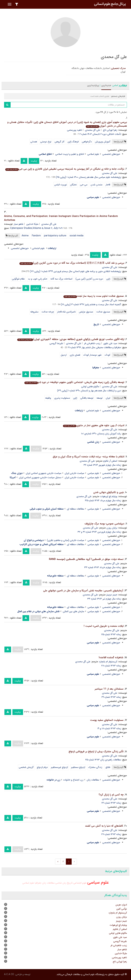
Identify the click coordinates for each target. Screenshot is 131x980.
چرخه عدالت (48, 312)
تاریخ (70, 883)
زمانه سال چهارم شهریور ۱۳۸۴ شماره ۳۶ (102, 465)
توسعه (100, 398)
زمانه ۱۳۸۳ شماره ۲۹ (111, 697)
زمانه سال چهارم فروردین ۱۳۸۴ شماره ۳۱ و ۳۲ (99, 532)
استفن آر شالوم (110, 461)
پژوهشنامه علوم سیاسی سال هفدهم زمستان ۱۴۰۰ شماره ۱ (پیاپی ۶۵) (88, 177)
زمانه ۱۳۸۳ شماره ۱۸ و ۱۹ (109, 728)
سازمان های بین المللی (74, 611)
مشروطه (34, 312)
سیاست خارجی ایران (74, 473)
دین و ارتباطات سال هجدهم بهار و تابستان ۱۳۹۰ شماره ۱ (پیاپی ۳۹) (89, 391)
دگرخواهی (87, 142)
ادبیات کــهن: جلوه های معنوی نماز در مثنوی (94, 425)
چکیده (34, 161)
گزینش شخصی (26, 767)
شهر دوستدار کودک (92, 355)
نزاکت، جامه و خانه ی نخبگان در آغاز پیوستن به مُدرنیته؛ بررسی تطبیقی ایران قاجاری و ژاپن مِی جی (65, 169)
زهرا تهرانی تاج (110, 130)
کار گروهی (59, 142)
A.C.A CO (9, 974)
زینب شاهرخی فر (92, 343)
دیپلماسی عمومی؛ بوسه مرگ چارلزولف (104, 524)
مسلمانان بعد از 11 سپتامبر (109, 689)
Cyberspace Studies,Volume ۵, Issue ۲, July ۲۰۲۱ (36, 228)
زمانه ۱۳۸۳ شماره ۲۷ (111, 834)
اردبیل (64, 355)
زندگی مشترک (95, 767)
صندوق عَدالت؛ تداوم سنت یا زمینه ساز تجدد (94, 296)
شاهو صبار (19, 224)
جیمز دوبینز (112, 595)
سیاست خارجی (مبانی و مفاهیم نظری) (66, 540)
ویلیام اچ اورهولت (109, 496)
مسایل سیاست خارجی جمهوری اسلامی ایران (40, 477)
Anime (25, 236)
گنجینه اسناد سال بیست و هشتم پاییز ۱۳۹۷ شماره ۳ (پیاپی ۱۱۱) (91, 304)
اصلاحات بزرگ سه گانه (61, 279)
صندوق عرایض (86, 312)
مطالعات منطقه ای (76, 509)
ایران (108, 398)
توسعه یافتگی (87, 398)
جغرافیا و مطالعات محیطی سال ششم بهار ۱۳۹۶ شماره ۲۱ (94, 347)
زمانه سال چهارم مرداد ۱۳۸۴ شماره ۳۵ (103, 500)
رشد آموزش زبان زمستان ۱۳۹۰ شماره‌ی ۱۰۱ (101, 434)
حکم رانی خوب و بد (38, 279)
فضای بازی (75, 355)
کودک (107, 355)
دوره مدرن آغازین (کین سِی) (89, 279)
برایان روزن (112, 528)
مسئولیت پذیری (62, 398)
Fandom (36, 236)
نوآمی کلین (122, 909)
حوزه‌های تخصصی (111, 154)
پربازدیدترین (93, 85)
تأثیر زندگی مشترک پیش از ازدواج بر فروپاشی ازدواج (96, 752)
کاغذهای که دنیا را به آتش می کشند (104, 826)
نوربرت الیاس (61, 185)
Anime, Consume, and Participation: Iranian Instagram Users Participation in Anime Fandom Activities (61, 218)
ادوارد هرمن (121, 905)
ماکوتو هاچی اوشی (90, 387)
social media (77, 236)
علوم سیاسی (93, 473)
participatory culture (55, 236)
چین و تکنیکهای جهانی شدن (108, 492)
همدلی (34, 142)
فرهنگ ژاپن (73, 142)
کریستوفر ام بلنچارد (108, 662)
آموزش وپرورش (103, 142)
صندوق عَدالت (103, 312)
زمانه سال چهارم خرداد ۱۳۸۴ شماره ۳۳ (103, 567)
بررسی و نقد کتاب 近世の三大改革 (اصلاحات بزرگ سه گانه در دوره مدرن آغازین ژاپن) (72, 263)
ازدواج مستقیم (78, 767)
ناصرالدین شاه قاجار (66, 312)
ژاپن (108, 279)
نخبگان (73, 185)
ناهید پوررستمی (75, 130)
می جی (84, 185)
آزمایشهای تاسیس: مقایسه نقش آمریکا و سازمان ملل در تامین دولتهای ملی (83, 591)
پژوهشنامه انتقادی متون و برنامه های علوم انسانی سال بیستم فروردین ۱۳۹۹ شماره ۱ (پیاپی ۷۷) (75, 271)
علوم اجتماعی (38, 248)
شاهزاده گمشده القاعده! (111, 657)
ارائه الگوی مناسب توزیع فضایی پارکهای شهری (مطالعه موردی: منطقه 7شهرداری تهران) (71, 339)
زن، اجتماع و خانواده (73, 780)
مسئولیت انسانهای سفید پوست (107, 720)
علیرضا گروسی (56, 343)
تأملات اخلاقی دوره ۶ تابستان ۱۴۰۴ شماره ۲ (100, 134)
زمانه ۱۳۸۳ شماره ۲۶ (111, 803)
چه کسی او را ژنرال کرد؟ (111, 795)
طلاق (108, 767)
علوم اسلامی (93, 154)
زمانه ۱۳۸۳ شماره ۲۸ (111, 666)
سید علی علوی (110, 343)
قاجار (108, 185)
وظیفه (48, 398)
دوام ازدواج (42, 767)
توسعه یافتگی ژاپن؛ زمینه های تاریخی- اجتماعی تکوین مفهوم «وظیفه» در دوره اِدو (74, 382)
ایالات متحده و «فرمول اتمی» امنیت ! (104, 626)
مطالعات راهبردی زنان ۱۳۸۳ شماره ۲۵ (103, 760)
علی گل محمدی (93, 130)
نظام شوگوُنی (18, 279)
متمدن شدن (96, 185)
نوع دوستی (46, 142)
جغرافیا (38, 883)
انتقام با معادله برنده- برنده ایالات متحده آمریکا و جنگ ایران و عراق (88, 457)
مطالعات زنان (93, 780)
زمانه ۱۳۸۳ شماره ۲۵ (111, 634)
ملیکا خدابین (32, 224)
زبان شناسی (61, 883)
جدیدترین (106, 85)
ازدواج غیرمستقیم (59, 767)
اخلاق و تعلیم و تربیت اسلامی (70, 154)
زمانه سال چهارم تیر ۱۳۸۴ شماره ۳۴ (104, 599)
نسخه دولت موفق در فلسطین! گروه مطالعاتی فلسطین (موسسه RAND (86, 559)
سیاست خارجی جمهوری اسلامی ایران (44, 473)
